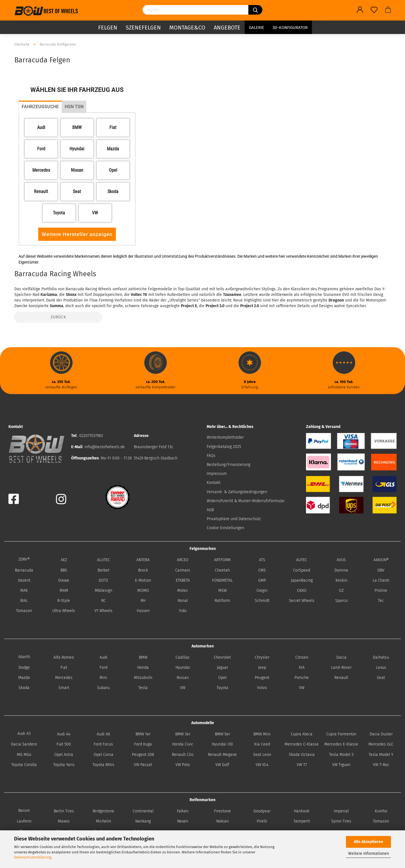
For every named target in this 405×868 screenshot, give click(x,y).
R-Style (64, 601)
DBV (381, 570)
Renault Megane (222, 755)
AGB (210, 510)
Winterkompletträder (225, 437)
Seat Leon (262, 755)
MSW (222, 591)
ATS (262, 560)
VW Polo (183, 765)
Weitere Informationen (369, 854)
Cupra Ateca (302, 734)
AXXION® (381, 560)
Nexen (183, 821)
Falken (183, 811)
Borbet (103, 570)
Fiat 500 (64, 744)
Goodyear (262, 811)
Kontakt (214, 483)
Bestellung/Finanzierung (229, 465)
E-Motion (143, 580)
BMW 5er (222, 734)
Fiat (64, 668)
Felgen (108, 27)
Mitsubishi (143, 678)
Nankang (143, 821)
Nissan (183, 678)
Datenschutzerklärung (33, 857)
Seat (381, 678)
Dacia (341, 657)
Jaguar (222, 668)
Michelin (103, 821)
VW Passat (143, 765)
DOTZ (103, 580)
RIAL (24, 601)
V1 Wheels (103, 611)
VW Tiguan (341, 765)
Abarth (24, 657)
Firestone (222, 811)
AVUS (341, 560)
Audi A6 (103, 734)
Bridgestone (103, 811)
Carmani (183, 570)
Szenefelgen (143, 27)
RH (143, 601)
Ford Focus (103, 744)
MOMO (143, 591)
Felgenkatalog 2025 (224, 447)
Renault (341, 678)
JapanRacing (302, 580)
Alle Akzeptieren (368, 842)
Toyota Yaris (64, 765)
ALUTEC (103, 560)
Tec (381, 601)
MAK (24, 591)
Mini (103, 678)
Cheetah (222, 570)
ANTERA (143, 560)
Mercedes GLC (381, 744)
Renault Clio (183, 755)
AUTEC (302, 560)
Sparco (341, 601)
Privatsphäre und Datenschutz (234, 519)
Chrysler (262, 657)
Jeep (262, 668)
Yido (183, 611)
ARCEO (183, 560)
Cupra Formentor (341, 734)
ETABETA (183, 580)
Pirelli (262, 821)
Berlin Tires (64, 811)
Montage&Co (187, 27)
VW (183, 688)
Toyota (222, 688)
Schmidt (262, 601)
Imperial (341, 811)
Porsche (302, 678)
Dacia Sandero (24, 744)
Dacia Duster (381, 734)
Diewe (64, 580)
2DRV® (24, 559)
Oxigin (262, 591)
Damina (341, 570)
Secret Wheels (302, 601)
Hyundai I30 (222, 744)
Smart (64, 688)
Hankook (302, 811)
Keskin (341, 580)
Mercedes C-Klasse (302, 744)
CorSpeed (302, 570)
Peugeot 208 (143, 755)
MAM (64, 591)
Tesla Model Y (381, 755)
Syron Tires (341, 821)
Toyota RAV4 (103, 765)
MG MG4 (24, 755)
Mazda (24, 678)
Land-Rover (341, 668)
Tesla (143, 688)
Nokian (222, 821)
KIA (302, 668)
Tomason (24, 611)
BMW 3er (183, 734)
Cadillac (183, 657)
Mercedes (64, 678)
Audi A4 (64, 734)
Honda (143, 668)
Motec (183, 591)
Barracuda (24, 570)
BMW (143, 657)
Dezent (24, 580)
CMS (262, 570)
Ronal (183, 601)
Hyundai (183, 668)
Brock (143, 570)
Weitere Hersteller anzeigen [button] (77, 234)
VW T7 (302, 765)
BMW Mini (262, 734)
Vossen (143, 611)
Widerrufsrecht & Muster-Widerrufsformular (246, 501)
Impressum (217, 474)
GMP (262, 580)
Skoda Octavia (302, 755)
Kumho (381, 811)
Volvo (262, 688)
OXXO (302, 591)
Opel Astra (64, 755)
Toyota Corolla (24, 765)
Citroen (302, 657)
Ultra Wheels (64, 611)
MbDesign (103, 591)
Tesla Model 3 (341, 755)
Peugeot (262, 678)
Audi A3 (24, 734)
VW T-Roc (381, 765)
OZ (341, 591)
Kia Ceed (262, 744)
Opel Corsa (103, 755)
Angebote (227, 27)
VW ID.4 (262, 765)
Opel (222, 678)
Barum (24, 811)
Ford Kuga (143, 744)
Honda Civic (183, 744)
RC (103, 601)
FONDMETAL (222, 580)
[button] (41, 128)
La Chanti (381, 580)
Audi (103, 657)
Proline (381, 591)
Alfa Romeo (64, 657)
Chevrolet (222, 657)
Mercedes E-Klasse (341, 744)
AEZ (64, 560)
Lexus (381, 668)
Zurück (58, 317)
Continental (143, 811)
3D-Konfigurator (290, 27)
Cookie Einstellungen (225, 528)
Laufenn (24, 821)
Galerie (256, 27)
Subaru (103, 688)
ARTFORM (222, 560)
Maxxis (64, 821)
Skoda (24, 688)
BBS (64, 570)
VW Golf (222, 765)
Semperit (302, 821)
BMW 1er (143, 734)
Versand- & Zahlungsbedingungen (237, 492)
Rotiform (222, 601)
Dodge (24, 668)
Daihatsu (381, 657)
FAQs (211, 456)
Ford (103, 668)
